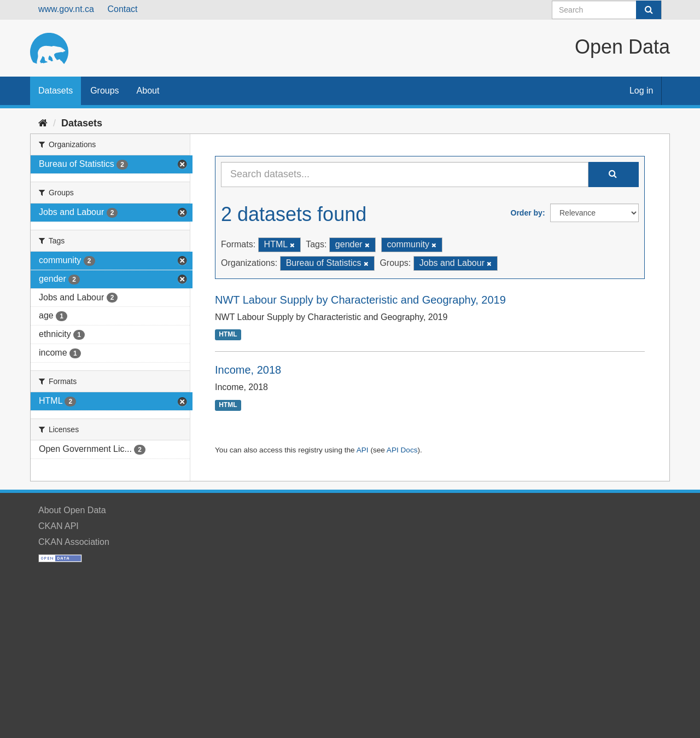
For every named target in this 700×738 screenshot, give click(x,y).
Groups (104, 91)
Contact (122, 9)
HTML (228, 335)
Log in (641, 91)
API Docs (402, 450)
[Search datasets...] (405, 175)
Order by (527, 213)
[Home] (43, 123)
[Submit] (649, 10)
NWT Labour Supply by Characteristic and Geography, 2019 (360, 300)
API (363, 450)
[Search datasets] (607, 10)
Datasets (56, 91)
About (148, 91)
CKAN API (59, 526)
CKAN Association (74, 542)
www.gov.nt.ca (66, 9)
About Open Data (72, 510)
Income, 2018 (248, 370)
